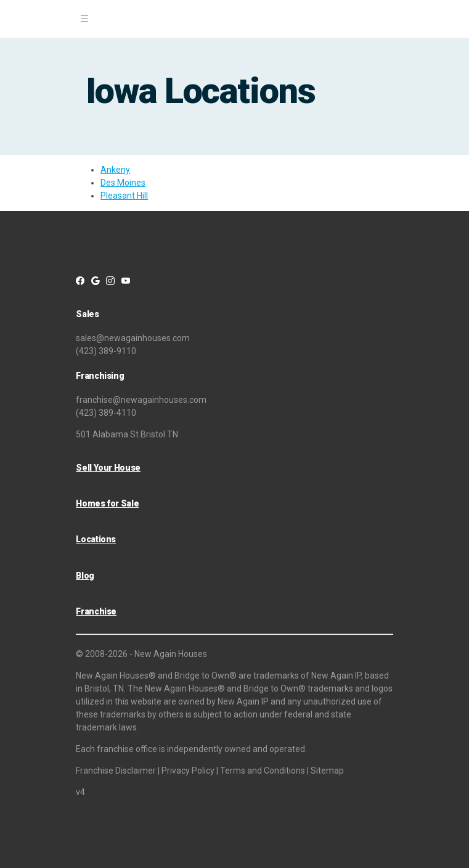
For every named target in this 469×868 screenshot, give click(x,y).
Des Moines (123, 183)
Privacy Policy (188, 771)
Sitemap (327, 771)
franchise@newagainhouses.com (141, 400)
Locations (96, 539)
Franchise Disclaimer (116, 771)
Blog (85, 576)
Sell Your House (108, 468)
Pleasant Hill (124, 196)
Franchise (96, 611)
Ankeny (115, 170)
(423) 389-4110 (106, 413)
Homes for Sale (107, 503)
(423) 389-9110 (106, 351)
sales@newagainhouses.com (133, 338)
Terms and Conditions (263, 771)
